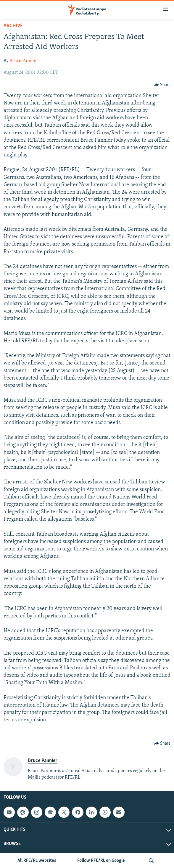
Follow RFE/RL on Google (101, 861)
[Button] (162, 85)
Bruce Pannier (24, 61)
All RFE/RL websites (37, 861)
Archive (13, 26)
